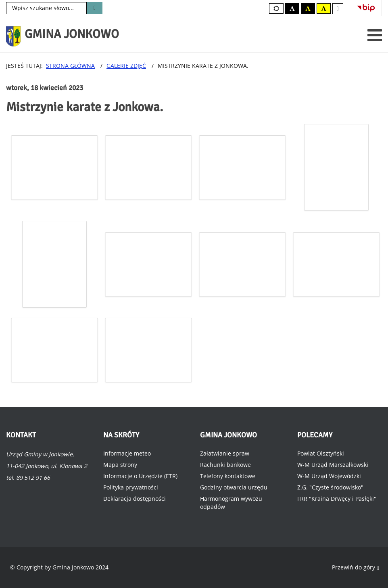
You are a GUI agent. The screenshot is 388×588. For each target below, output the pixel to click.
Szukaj (95, 8)
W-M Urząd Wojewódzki (329, 476)
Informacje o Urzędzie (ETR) (140, 476)
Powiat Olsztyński (321, 453)
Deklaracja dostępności (135, 499)
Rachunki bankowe (225, 465)
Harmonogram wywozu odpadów (231, 503)
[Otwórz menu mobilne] (375, 35)
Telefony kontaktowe (228, 476)
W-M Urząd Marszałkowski (333, 465)
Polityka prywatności (131, 487)
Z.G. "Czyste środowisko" (330, 487)
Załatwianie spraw (225, 453)
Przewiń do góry (356, 568)
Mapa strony (120, 465)
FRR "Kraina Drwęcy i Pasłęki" (337, 499)
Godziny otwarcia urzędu (234, 487)
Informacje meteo (127, 453)
